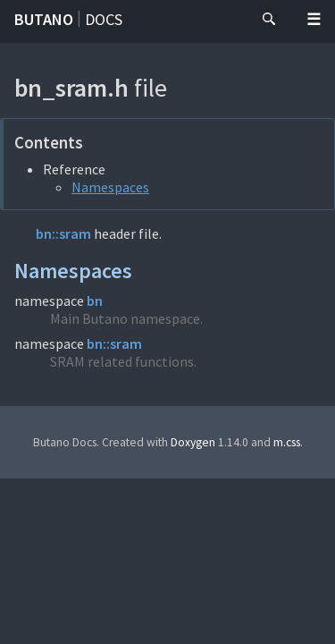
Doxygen (193, 442)
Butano (44, 19)
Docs (104, 19)
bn (95, 301)
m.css (287, 442)
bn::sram (63, 233)
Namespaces (110, 187)
